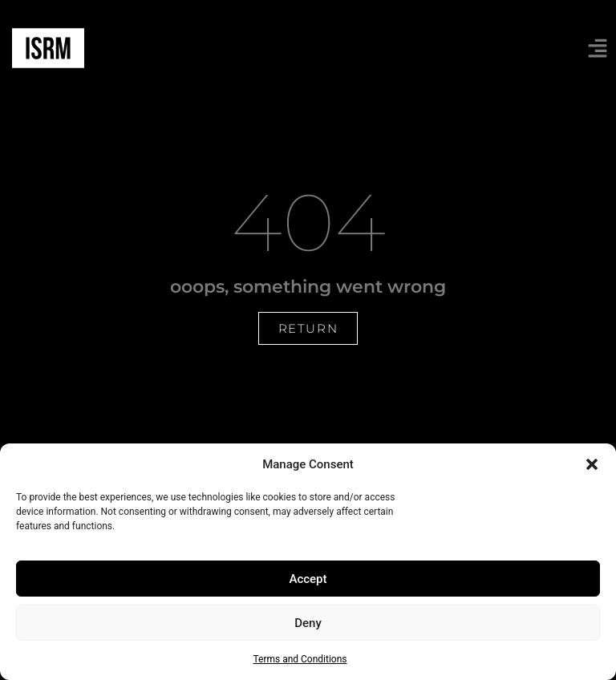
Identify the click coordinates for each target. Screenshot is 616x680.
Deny (308, 623)
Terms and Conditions (300, 659)
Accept (308, 579)
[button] (592, 464)
